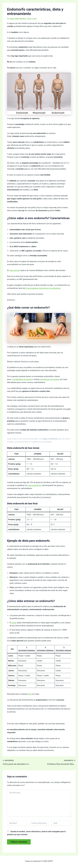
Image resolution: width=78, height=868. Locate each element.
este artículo (15, 270)
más (30, 694)
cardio (14, 623)
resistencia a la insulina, (50, 379)
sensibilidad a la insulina (22, 379)
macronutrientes (35, 485)
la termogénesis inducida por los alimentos (43, 288)
